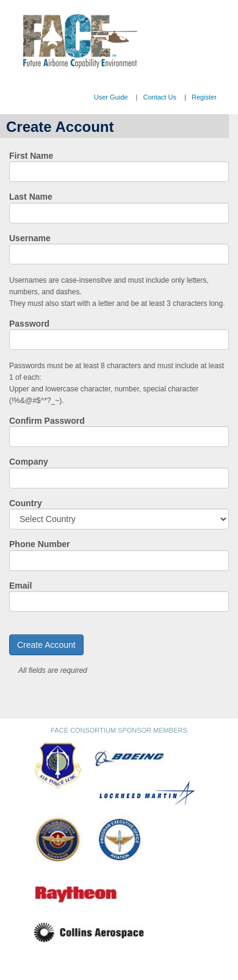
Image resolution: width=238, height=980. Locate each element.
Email (20, 586)
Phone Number (40, 544)
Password (29, 324)
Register (204, 97)
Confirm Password (47, 421)
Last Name (31, 197)
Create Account (46, 645)
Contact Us (159, 97)
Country (26, 503)
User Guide (111, 97)
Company (29, 462)
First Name (31, 156)
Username (30, 238)
